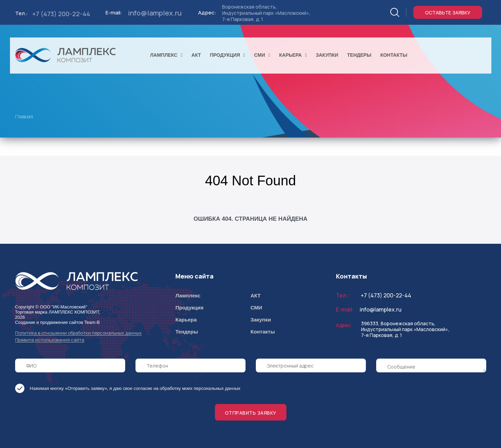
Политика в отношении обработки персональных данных (78, 333)
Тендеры (187, 332)
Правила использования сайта (50, 340)
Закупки (260, 320)
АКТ (255, 296)
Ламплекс (188, 296)
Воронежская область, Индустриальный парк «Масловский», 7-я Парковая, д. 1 (266, 13)
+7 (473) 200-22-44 (61, 14)
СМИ (256, 308)
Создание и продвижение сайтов (49, 322)
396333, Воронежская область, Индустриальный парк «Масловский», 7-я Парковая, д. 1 (405, 329)
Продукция (189, 308)
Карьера (186, 320)
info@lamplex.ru (155, 13)
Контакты (263, 332)
